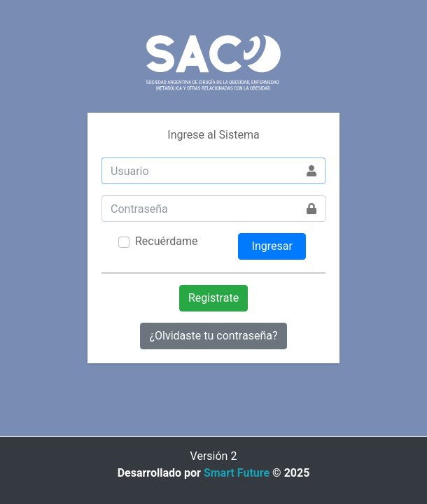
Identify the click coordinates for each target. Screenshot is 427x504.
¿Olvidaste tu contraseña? (213, 336)
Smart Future (237, 473)
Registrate (213, 298)
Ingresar (272, 246)
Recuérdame (167, 241)
